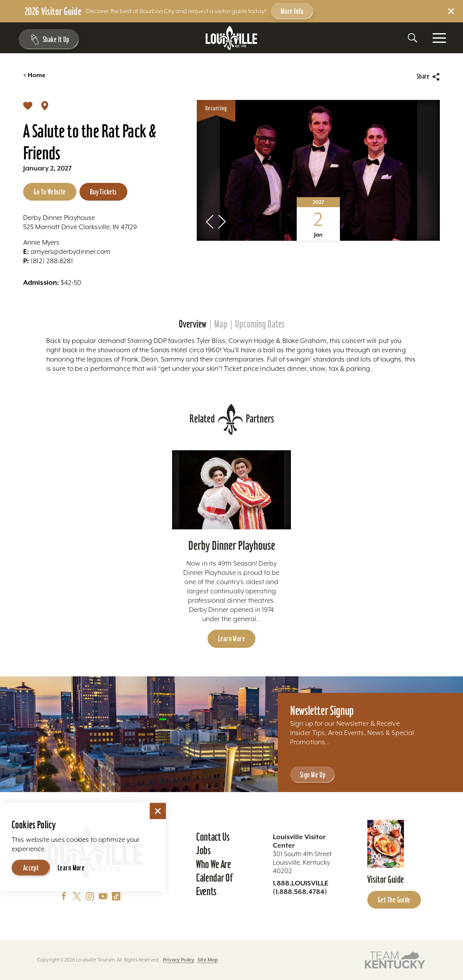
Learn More (71, 868)
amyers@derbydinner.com (67, 252)
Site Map (208, 960)
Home (34, 75)
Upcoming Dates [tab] (260, 324)
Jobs (203, 850)
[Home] (231, 38)
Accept (31, 868)
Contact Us (213, 837)
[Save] (28, 105)
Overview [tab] (193, 324)
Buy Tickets (103, 192)
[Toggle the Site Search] (412, 38)
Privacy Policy (179, 960)
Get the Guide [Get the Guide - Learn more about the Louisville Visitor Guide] (394, 900)
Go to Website (50, 192)
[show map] (45, 105)
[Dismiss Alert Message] (451, 11)
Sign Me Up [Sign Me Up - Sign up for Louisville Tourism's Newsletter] (313, 775)
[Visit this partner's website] (395, 959)
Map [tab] (221, 324)
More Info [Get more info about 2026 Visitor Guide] (292, 11)
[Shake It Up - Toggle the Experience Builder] (47, 39)
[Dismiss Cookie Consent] (158, 811)
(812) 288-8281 (48, 261)
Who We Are (214, 864)
